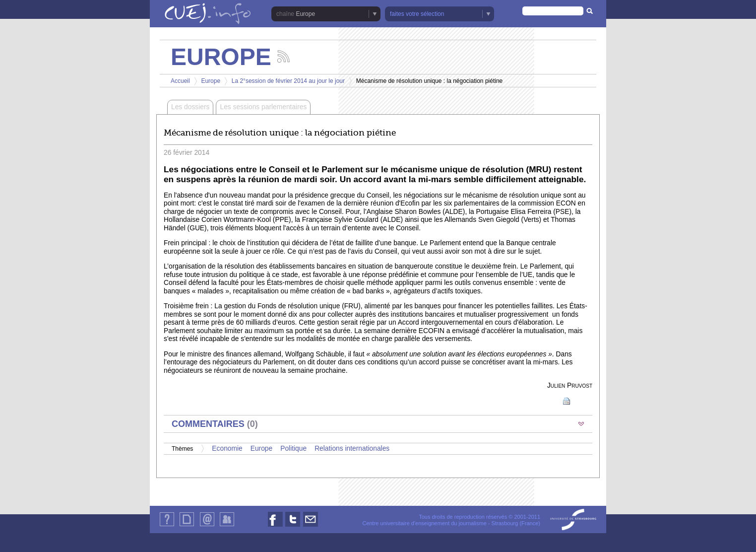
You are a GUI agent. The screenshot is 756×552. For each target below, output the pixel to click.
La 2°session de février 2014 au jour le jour (289, 81)
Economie (227, 448)
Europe (305, 14)
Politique (293, 448)
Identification (227, 526)
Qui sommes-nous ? (167, 526)
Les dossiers (190, 107)
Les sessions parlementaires (263, 107)
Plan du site (187, 526)
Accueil (180, 81)
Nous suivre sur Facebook (275, 526)
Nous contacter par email (311, 526)
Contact (207, 526)
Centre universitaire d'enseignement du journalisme (424, 523)
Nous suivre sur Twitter (293, 526)
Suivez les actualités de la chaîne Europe (283, 56)
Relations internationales (352, 448)
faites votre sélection (417, 14)
